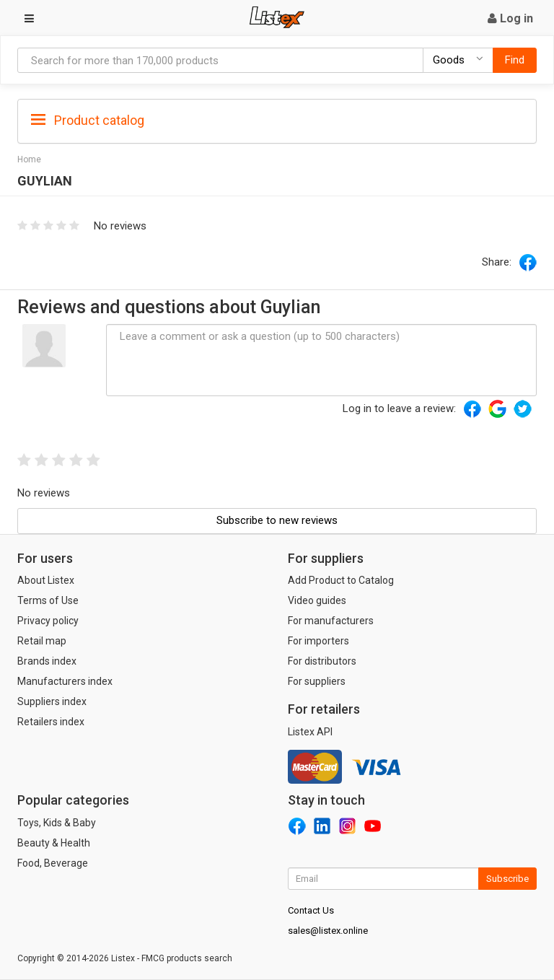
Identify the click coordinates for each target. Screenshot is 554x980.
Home (29, 159)
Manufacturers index (65, 681)
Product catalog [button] (88, 121)
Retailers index (51, 722)
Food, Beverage (53, 863)
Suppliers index (52, 701)
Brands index (47, 661)
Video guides (317, 600)
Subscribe (507, 879)
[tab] (277, 119)
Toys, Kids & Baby (57, 823)
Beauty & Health (54, 843)
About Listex (46, 580)
